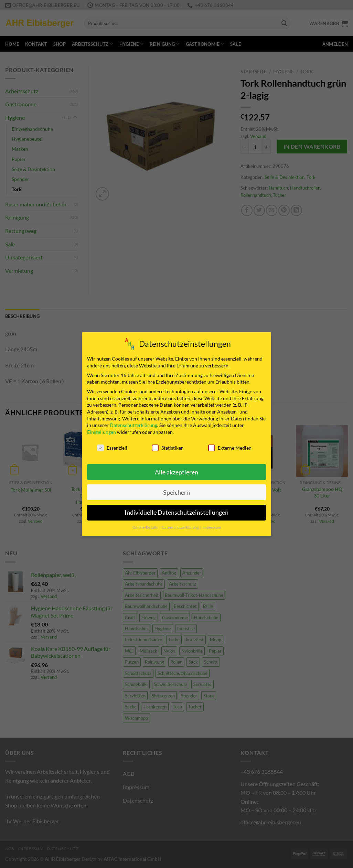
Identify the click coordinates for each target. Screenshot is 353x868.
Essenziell (112, 446)
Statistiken (168, 446)
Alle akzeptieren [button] (176, 470)
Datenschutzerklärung (133, 424)
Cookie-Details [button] (146, 526)
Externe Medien (230, 446)
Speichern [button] (176, 491)
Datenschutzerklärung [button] (181, 526)
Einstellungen (101, 430)
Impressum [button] (212, 526)
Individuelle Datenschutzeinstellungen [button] (176, 511)
